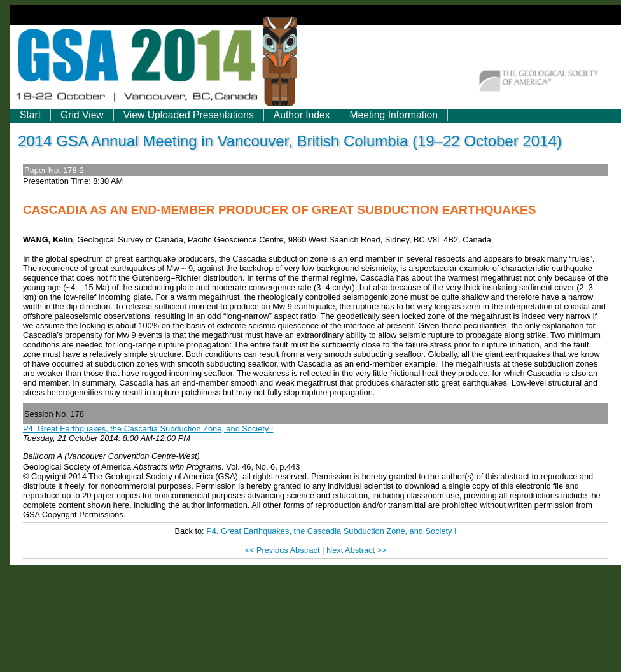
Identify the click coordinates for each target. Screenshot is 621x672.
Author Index (302, 115)
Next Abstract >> (357, 550)
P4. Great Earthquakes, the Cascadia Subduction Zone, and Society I (148, 429)
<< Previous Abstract (282, 550)
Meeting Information (394, 115)
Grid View (82, 115)
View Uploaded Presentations (189, 115)
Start (30, 115)
